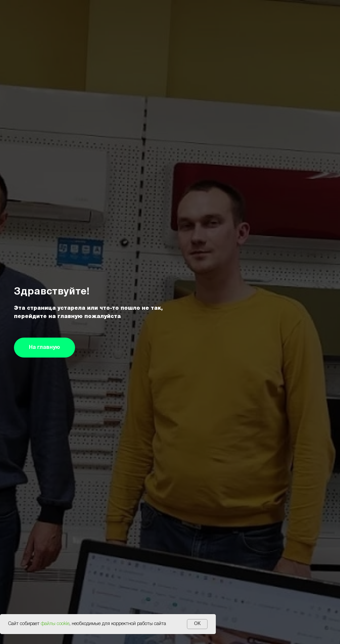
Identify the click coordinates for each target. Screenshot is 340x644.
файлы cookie (55, 624)
